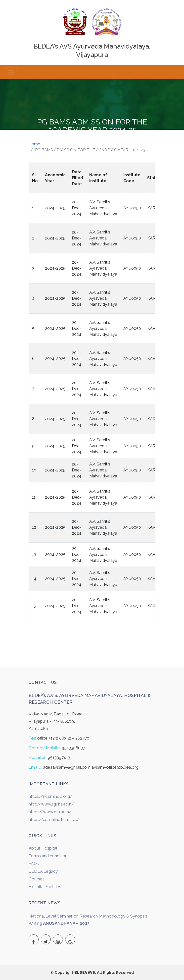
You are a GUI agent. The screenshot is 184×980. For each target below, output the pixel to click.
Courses (37, 879)
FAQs (34, 864)
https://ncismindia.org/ (50, 796)
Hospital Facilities (45, 887)
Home (34, 144)
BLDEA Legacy (43, 871)
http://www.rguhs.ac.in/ (51, 804)
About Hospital (43, 848)
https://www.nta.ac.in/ (50, 812)
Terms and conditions (49, 856)
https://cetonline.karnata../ (54, 819)
